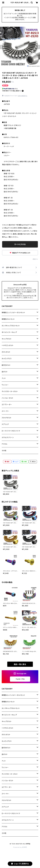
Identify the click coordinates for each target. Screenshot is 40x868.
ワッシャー (5, 385)
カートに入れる (20, 244)
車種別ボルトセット (8, 319)
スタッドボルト (7, 418)
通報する (35, 259)
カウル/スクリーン (8, 437)
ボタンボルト (6, 352)
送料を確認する (23, 96)
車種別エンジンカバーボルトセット (13, 312)
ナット (4, 378)
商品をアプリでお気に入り (20, 253)
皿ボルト (5, 372)
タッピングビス (7, 359)
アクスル (5, 444)
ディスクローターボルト (10, 391)
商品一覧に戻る (20, 664)
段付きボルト (6, 365)
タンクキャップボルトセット (11, 326)
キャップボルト (7, 339)
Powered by (20, 847)
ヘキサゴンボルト (8, 345)
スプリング (5, 424)
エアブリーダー (7, 405)
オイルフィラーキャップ (9, 332)
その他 (4, 451)
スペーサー (5, 411)
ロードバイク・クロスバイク (11, 431)
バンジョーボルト (7, 398)
